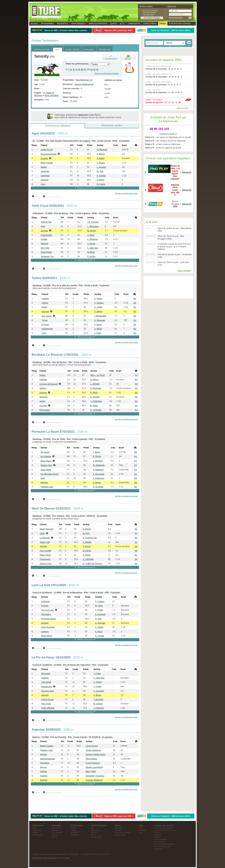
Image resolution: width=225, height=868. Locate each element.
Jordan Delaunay (93, 750)
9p (97, 69)
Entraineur (75, 832)
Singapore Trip (47, 256)
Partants (118, 830)
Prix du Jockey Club (162, 846)
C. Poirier (97, 682)
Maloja (44, 167)
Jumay (42, 401)
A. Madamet (93, 239)
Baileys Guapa (47, 746)
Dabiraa (44, 771)
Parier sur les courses (163, 828)
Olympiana (46, 614)
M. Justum (98, 704)
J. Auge (98, 333)
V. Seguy (101, 158)
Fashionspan (46, 235)
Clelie (42, 534)
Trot (141, 832)
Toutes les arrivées (182, 108)
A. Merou (101, 154)
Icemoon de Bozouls (49, 384)
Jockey (73, 830)
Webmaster (36, 854)
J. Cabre (97, 674)
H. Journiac (100, 623)
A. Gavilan (101, 176)
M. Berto (91, 252)
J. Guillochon (96, 401)
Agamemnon (47, 329)
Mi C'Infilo (45, 248)
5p (79, 69)
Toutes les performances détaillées (107, 73)
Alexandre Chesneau (95, 776)
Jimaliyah (45, 171)
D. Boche (97, 456)
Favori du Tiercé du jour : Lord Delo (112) (173, 264)
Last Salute (46, 682)
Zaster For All (47, 150)
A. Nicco (91, 235)
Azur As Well (45, 551)
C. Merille (87, 542)
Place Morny (47, 636)
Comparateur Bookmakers (165, 830)
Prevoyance (45, 410)
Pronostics (62, 24)
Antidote (45, 678)
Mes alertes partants (149, 12)
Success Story (48, 691)
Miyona (43, 767)
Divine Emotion (48, 627)
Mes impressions (148, 15)
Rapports (98, 24)
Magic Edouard (47, 529)
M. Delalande (99, 465)
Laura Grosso (92, 746)
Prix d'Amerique (161, 839)
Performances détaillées (58, 126)
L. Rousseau (93, 226)
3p (71, 69)
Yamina (45, 303)
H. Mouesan (102, 150)
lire (135, 299)
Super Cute (45, 542)
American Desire (49, 619)
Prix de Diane (160, 842)
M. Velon (99, 606)
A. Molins (91, 256)
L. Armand (101, 167)
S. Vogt (98, 619)
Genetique (45, 763)
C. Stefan (99, 627)
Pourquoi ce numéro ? (168, 134)
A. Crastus (100, 601)
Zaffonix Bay (46, 222)
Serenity (44, 158)
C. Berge (91, 244)
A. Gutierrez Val (90, 538)
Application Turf (63, 854)
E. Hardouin (100, 614)
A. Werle (100, 180)
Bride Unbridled (52, 96)
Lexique (158, 835)
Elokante (45, 180)
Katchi (44, 307)
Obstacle (143, 830)
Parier (163, 24)
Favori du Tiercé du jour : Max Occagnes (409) (171, 237)
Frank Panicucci (93, 763)
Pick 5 (54, 837)
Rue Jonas (46, 704)
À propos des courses (180, 24)
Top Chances (57, 832)
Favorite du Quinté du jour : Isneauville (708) (175, 256)
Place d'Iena (45, 555)
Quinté (114, 24)
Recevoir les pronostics (150, 10)
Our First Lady (47, 610)
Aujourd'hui (37, 830)
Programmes (47, 24)
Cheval (73, 828)
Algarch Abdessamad (84, 84)
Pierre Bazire (91, 759)
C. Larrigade (96, 410)
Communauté (134, 24)
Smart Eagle (46, 252)
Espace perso (150, 24)
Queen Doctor (48, 700)
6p (92, 69)
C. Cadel (98, 307)
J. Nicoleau (98, 461)
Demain (36, 832)
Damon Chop (46, 564)
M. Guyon (91, 231)
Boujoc (43, 375)
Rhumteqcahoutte (49, 154)
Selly (43, 226)
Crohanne (46, 601)
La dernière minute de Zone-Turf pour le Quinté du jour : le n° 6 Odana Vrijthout (174, 247)
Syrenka (45, 606)
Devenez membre (146, 6)
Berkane (44, 244)
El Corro (45, 325)
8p (82, 69)
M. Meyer (87, 551)
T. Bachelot (98, 700)
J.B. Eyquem (93, 222)
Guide (157, 837)
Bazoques (46, 674)
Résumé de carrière (112, 125)
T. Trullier (99, 610)
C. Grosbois (98, 487)
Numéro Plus (120, 835)
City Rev (43, 406)
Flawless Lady (47, 487)
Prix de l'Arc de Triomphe (164, 844)
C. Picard (101, 163)
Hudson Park (46, 465)
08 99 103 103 (159, 129)
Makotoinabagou (48, 759)
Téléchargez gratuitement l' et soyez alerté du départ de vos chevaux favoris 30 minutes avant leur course (88, 116)
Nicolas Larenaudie (94, 767)
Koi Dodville (46, 457)
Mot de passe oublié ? (176, 18)
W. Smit (100, 171)
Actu (122, 24)
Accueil (34, 24)
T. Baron (97, 452)
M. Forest (101, 184)
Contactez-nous (44, 854)
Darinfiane (45, 176)
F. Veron (98, 325)
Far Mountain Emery (50, 474)
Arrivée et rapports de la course (126, 193)
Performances (78, 24)
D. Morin (94, 393)
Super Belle (46, 470)
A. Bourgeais (99, 474)
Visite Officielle (48, 708)
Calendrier (159, 849)
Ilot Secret (45, 452)
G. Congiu (99, 636)
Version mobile (74, 854)
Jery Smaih (47, 316)
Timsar (45, 320)
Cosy (43, 184)
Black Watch (46, 461)
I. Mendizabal (100, 316)
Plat (141, 828)
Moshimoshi (47, 687)
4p (76, 69)
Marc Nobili (91, 771)
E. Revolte (95, 397)
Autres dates (38, 835)
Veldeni (43, 388)
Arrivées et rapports (123, 832)
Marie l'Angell (47, 163)
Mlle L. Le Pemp (98, 375)
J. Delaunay (99, 708)
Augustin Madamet (94, 780)
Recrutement (53, 854)
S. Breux (97, 695)
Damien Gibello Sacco (96, 754)
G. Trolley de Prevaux (92, 564)
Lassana (45, 632)
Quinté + (55, 835)
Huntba (44, 239)
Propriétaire (75, 835)
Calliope (45, 299)
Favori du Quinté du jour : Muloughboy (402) (174, 230)
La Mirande (45, 538)
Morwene (44, 397)
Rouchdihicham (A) (84, 80)
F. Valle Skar (93, 248)
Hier (34, 828)
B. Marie (94, 406)
